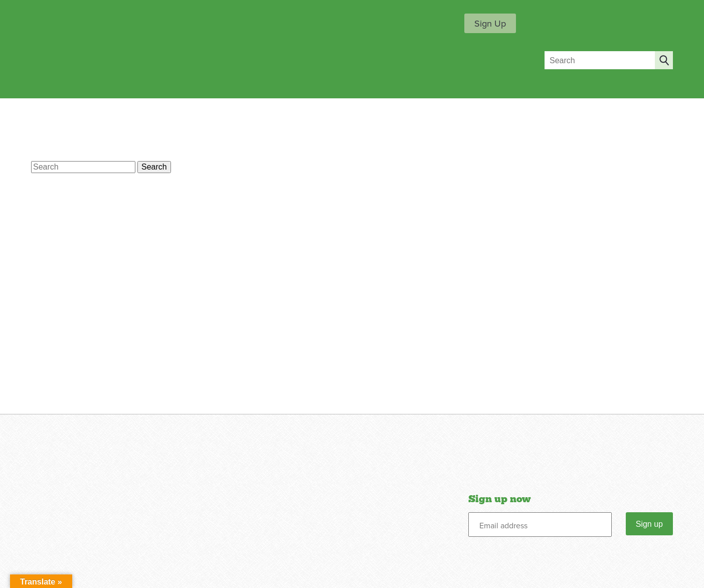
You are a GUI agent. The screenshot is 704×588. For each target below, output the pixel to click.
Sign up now (499, 499)
